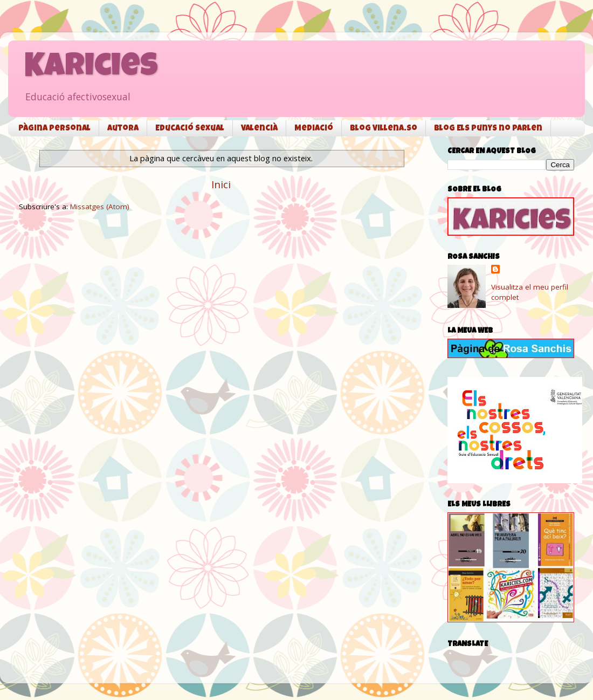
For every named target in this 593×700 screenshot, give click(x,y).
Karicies (91, 68)
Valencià (259, 129)
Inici (221, 184)
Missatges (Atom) (100, 207)
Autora (123, 129)
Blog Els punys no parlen (488, 129)
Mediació (314, 129)
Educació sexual (190, 129)
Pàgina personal (54, 129)
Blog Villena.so (384, 129)
